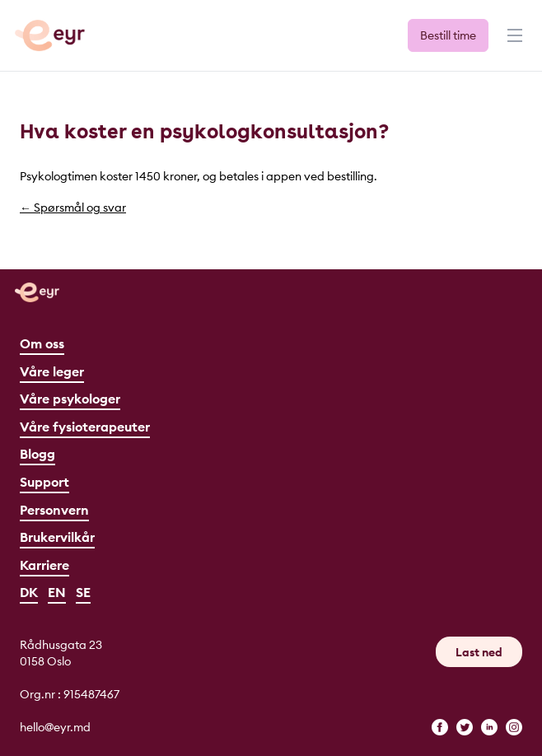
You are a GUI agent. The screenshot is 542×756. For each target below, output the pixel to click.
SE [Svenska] (83, 592)
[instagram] (514, 727)
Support (44, 482)
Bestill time (448, 35)
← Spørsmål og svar (73, 208)
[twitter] (465, 727)
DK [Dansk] (29, 592)
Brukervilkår (57, 537)
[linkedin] (489, 727)
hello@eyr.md (55, 727)
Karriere (44, 565)
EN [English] (57, 592)
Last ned (479, 652)
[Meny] (513, 43)
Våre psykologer (70, 399)
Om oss (42, 343)
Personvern (54, 510)
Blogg (37, 454)
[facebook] (440, 727)
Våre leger (52, 371)
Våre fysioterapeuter (85, 427)
